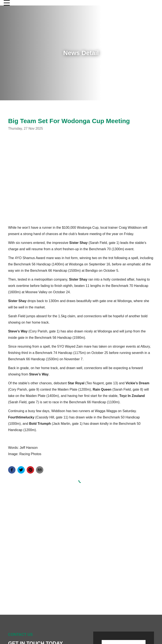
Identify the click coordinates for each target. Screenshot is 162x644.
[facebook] (12, 470)
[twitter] (21, 470)
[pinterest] (30, 470)
